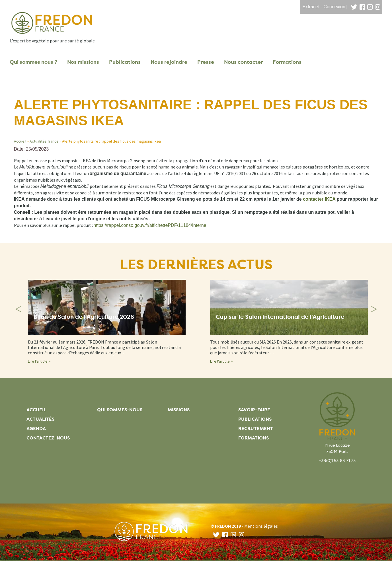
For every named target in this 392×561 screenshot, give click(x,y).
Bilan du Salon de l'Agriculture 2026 (84, 317)
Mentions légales (261, 526)
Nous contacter (243, 62)
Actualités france (44, 141)
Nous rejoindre (169, 62)
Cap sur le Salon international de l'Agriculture (280, 317)
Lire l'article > (39, 361)
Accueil (20, 141)
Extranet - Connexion (324, 7)
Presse (206, 62)
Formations (287, 62)
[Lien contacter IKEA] (319, 199)
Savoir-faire (254, 410)
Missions (179, 410)
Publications (125, 62)
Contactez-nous (48, 438)
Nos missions (83, 62)
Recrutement (256, 429)
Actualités (40, 419)
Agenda (36, 429)
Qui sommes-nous (120, 410)
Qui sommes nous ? (33, 62)
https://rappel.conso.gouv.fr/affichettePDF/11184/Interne (150, 225)
